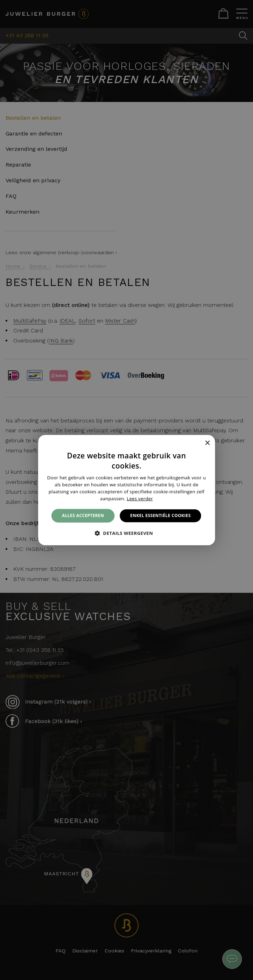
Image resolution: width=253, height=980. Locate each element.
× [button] (207, 443)
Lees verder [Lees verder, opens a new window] (140, 498)
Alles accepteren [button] (83, 515)
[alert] (126, 490)
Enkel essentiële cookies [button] (160, 515)
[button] (127, 533)
